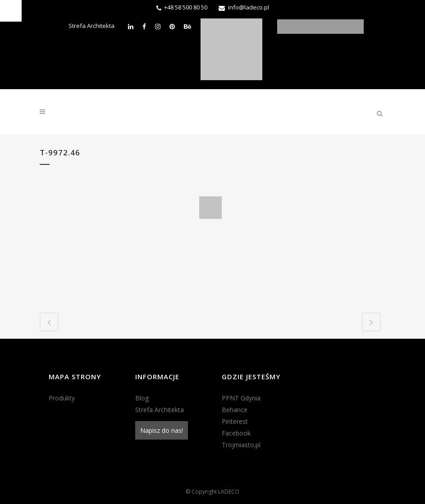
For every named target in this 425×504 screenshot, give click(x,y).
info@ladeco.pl (249, 7)
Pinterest (235, 421)
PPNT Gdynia (241, 398)
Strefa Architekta (91, 26)
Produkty (62, 398)
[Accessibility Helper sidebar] (11, 11)
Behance (235, 410)
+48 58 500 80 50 (186, 7)
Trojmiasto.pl (241, 445)
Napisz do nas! (162, 430)
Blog (142, 398)
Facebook (236, 433)
